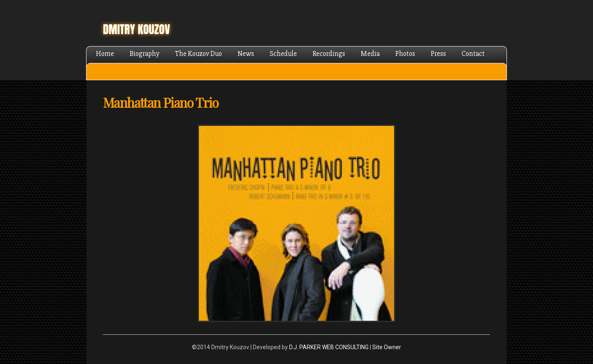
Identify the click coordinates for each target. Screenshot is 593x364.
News (246, 54)
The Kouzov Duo (198, 54)
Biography (145, 54)
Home (105, 54)
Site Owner (387, 347)
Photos (405, 54)
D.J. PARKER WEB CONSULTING (329, 347)
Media (370, 54)
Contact (473, 54)
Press (438, 54)
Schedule (283, 54)
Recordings (329, 54)
